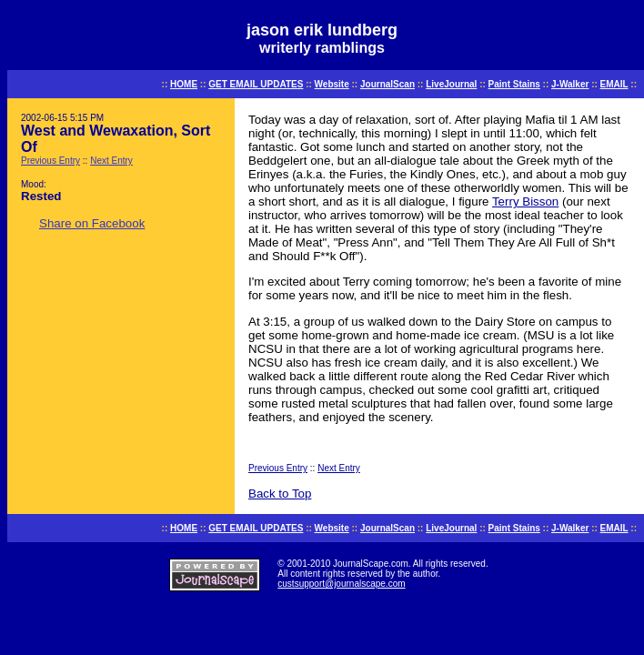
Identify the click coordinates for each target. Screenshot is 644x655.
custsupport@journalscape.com (341, 584)
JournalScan (387, 84)
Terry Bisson (525, 202)
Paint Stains (514, 84)
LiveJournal (451, 84)
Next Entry (111, 161)
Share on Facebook (92, 223)
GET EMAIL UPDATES (256, 84)
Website (332, 84)
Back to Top (280, 494)
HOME (184, 84)
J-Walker (570, 84)
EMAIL (614, 84)
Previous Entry (50, 161)
